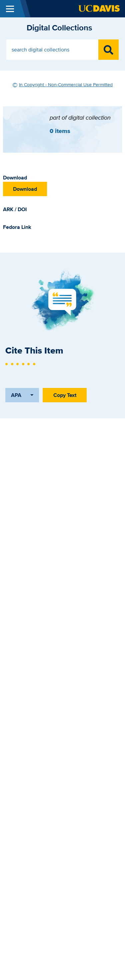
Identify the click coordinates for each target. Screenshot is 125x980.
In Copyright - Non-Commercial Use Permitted (66, 85)
